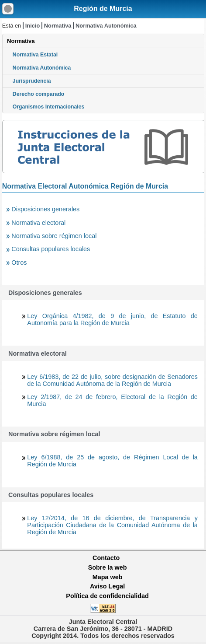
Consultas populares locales (51, 249)
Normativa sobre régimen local (54, 236)
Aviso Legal (107, 586)
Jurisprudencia (32, 81)
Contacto (106, 558)
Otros (19, 262)
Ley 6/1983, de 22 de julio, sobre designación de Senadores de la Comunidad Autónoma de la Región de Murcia (112, 380)
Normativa (58, 26)
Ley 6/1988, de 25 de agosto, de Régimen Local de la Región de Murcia (112, 461)
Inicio (33, 26)
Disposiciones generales (45, 209)
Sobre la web (108, 567)
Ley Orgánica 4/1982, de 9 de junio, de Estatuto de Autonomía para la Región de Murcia (112, 319)
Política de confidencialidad (107, 596)
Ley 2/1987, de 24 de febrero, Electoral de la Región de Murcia (112, 400)
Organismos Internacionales (49, 107)
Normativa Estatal (35, 55)
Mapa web (108, 577)
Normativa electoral (38, 223)
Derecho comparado (38, 94)
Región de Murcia (103, 9)
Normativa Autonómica (106, 26)
